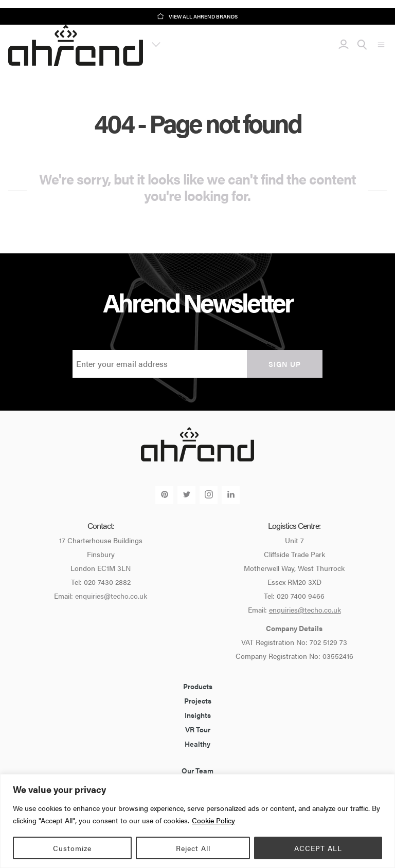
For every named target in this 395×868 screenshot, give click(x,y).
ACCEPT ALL (318, 848)
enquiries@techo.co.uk (111, 596)
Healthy (197, 744)
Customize (72, 848)
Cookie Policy (213, 820)
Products (198, 686)
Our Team (197, 770)
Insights (198, 715)
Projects (198, 700)
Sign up (285, 364)
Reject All (193, 848)
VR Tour (198, 729)
